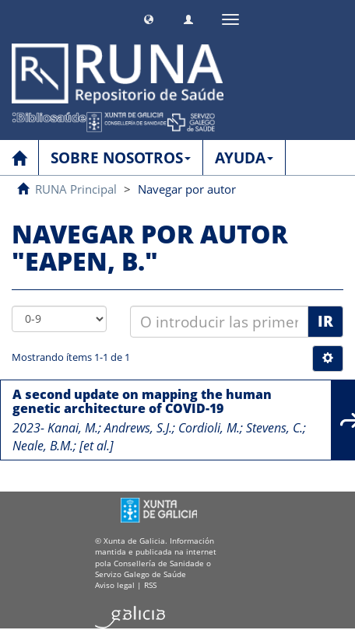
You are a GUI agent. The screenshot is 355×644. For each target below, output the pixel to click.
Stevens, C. (274, 428)
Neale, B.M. (43, 446)
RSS (150, 585)
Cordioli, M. (209, 428)
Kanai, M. (73, 428)
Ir (325, 321)
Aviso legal (115, 585)
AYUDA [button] (244, 158)
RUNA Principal (76, 189)
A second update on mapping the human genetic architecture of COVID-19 (142, 401)
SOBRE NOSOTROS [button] (121, 158)
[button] (149, 17)
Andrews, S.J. (138, 428)
